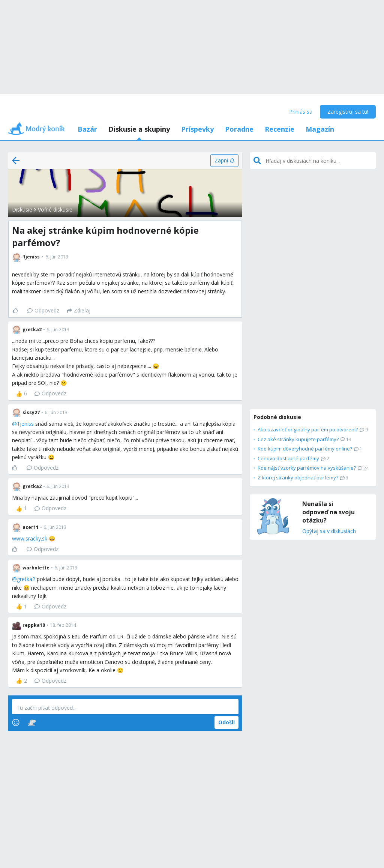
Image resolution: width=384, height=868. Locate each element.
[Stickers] (32, 722)
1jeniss (25, 424)
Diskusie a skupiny (139, 129)
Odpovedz (43, 310)
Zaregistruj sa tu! (348, 112)
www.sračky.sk (30, 538)
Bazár (87, 129)
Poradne (239, 129)
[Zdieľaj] (79, 311)
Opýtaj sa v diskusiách (329, 531)
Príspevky (197, 129)
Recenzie (280, 129)
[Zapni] (224, 161)
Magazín (320, 129)
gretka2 (26, 579)
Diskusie (22, 209)
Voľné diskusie (55, 209)
